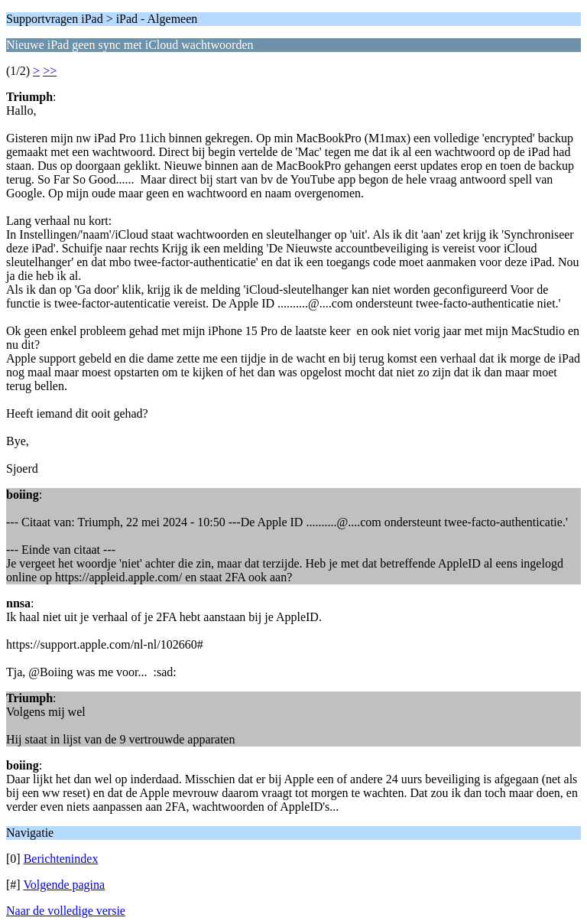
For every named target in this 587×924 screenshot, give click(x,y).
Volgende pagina (64, 885)
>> (50, 71)
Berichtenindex (61, 859)
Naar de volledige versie (66, 911)
